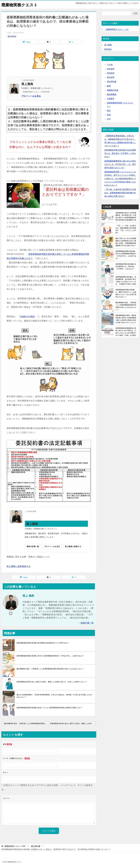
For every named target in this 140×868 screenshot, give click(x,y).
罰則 (109, 115)
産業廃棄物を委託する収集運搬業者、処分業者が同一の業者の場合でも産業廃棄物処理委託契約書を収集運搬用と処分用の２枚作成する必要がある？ (126, 216)
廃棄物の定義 (113, 90)
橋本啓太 (108, 49)
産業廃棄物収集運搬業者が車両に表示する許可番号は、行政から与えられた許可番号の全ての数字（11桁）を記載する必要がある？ (126, 332)
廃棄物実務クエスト (19, 5)
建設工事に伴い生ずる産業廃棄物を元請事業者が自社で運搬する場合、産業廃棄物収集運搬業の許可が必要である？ (126, 242)
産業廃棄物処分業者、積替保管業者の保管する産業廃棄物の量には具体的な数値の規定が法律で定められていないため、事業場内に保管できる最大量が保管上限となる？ (126, 319)
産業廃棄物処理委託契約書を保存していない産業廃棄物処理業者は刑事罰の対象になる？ (49, 708)
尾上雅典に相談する (73, 546)
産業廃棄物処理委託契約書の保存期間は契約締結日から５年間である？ (43, 643)
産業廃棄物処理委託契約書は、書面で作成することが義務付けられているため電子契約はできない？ (126, 293)
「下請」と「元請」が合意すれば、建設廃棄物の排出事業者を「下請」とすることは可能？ (126, 229)
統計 (109, 110)
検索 (135, 13)
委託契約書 (12, 36)
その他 (110, 65)
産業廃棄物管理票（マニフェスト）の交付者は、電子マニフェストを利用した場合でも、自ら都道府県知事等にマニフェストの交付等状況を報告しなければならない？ (120, 179)
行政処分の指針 (27, 316)
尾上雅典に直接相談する (19, 566)
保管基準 (111, 69)
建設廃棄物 (112, 94)
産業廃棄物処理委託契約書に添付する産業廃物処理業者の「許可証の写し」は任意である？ (50, 656)
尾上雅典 (108, 45)
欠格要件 (111, 99)
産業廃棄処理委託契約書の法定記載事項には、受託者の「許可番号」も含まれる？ (120, 153)
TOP (15, 846)
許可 (109, 119)
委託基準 (111, 77)
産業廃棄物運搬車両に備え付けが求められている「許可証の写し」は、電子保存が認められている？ (120, 164)
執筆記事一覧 (87, 623)
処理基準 (111, 73)
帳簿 (109, 86)
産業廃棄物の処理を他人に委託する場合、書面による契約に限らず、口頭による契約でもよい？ (52, 682)
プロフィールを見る (31, 96)
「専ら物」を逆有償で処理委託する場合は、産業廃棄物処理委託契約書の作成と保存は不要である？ (120, 193)
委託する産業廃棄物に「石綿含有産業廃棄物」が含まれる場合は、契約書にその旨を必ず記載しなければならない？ (54, 696)
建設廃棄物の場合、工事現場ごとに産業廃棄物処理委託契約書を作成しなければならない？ (50, 669)
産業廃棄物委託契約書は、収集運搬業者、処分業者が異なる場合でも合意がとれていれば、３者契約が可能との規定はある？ (126, 280)
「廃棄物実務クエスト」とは (116, 29)
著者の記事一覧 (33, 546)
